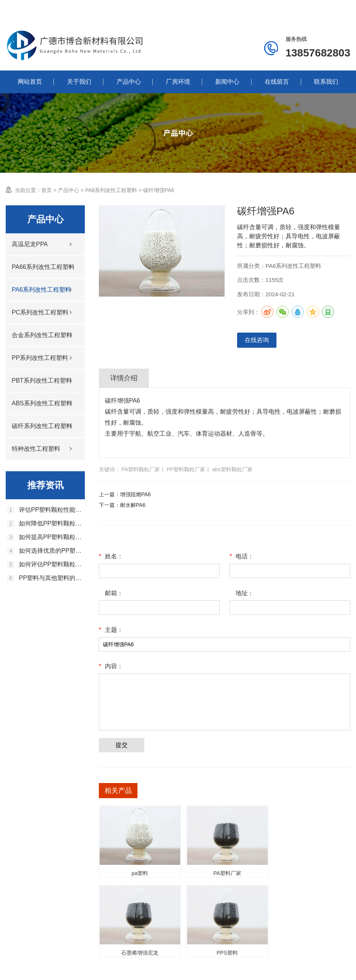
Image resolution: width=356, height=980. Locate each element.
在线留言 (277, 82)
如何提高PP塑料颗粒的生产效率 (52, 537)
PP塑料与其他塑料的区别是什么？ (52, 578)
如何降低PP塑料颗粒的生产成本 (52, 524)
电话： (242, 556)
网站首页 (30, 82)
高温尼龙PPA (30, 244)
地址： (245, 593)
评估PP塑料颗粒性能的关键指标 (52, 510)
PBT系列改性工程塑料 (42, 381)
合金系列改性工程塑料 (42, 335)
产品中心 (129, 82)
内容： (111, 666)
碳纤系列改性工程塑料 (42, 426)
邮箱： (114, 593)
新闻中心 (227, 82)
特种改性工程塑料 (36, 449)
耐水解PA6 (133, 505)
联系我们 (326, 82)
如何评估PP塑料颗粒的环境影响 (52, 564)
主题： (111, 630)
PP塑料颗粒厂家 (186, 469)
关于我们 (79, 82)
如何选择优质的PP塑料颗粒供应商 (52, 551)
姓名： (111, 556)
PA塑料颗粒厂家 (141, 469)
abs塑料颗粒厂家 (232, 469)
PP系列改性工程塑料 (40, 358)
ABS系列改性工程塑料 (42, 403)
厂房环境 (178, 82)
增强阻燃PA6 (135, 494)
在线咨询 (257, 340)
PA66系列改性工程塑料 (43, 267)
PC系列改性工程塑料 (40, 312)
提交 (122, 745)
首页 (47, 190)
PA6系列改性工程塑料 (111, 190)
